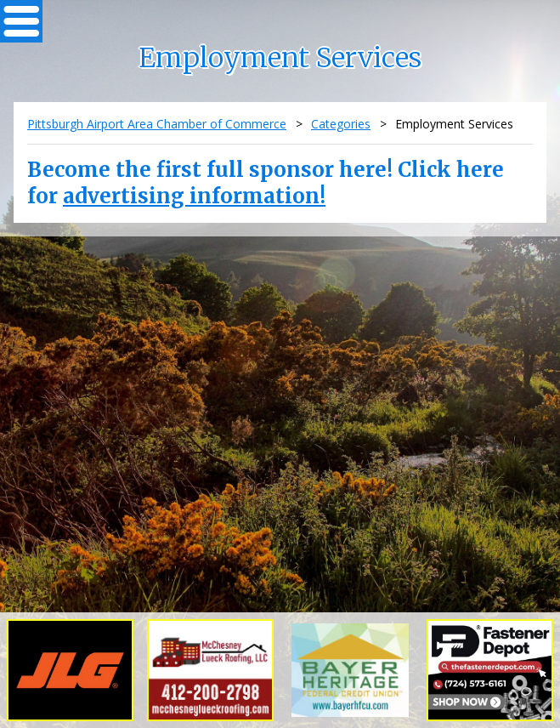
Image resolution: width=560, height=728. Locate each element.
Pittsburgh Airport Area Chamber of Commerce (157, 124)
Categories (341, 124)
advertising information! (194, 196)
